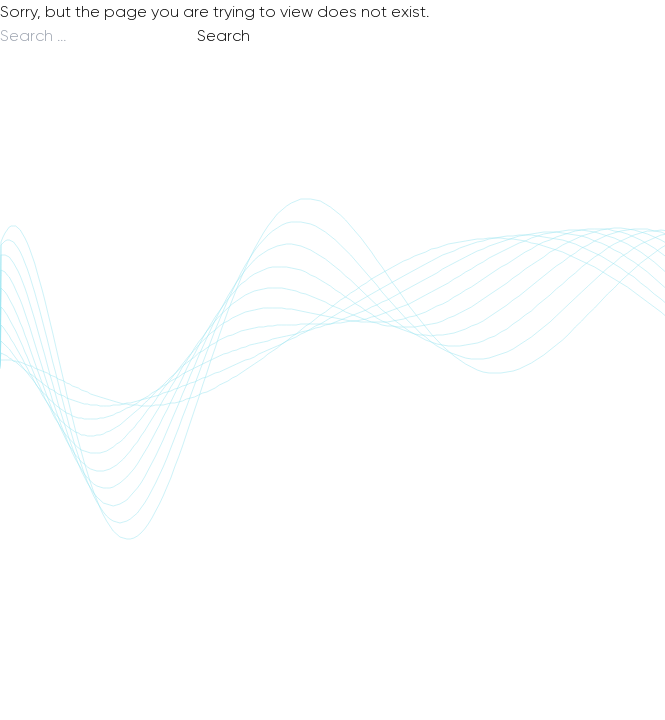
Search (223, 35)
